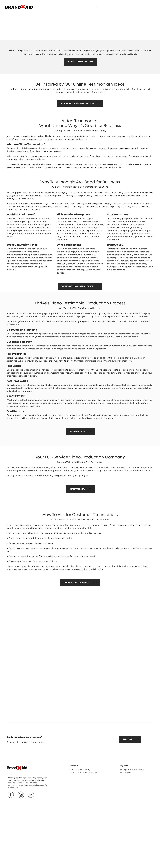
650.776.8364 (126, 787)
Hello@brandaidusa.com (132, 784)
